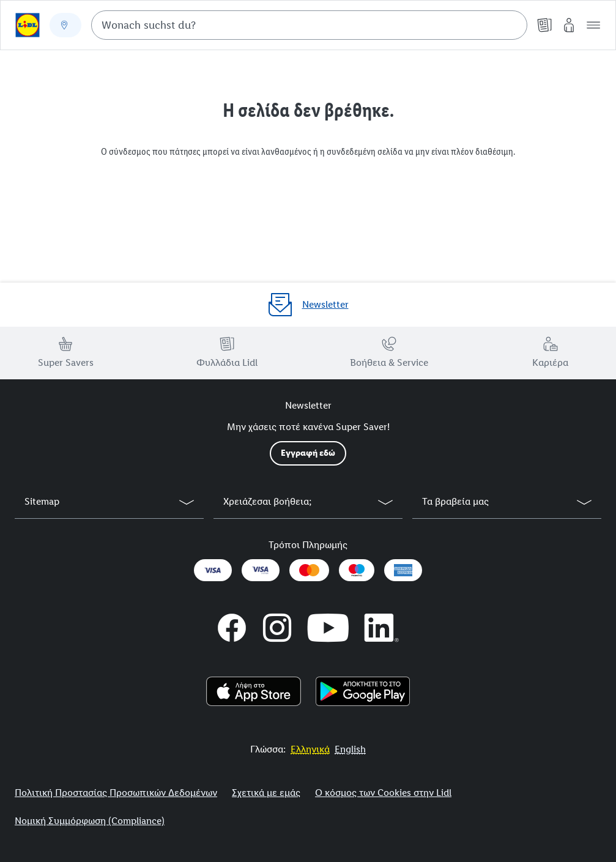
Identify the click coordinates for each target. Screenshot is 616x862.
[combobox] (309, 25)
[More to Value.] (310, 749)
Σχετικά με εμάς (266, 793)
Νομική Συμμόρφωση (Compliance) (90, 821)
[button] (593, 25)
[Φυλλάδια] (544, 25)
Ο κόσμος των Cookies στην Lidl (383, 793)
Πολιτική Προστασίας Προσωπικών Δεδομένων (116, 793)
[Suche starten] (512, 25)
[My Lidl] (569, 25)
